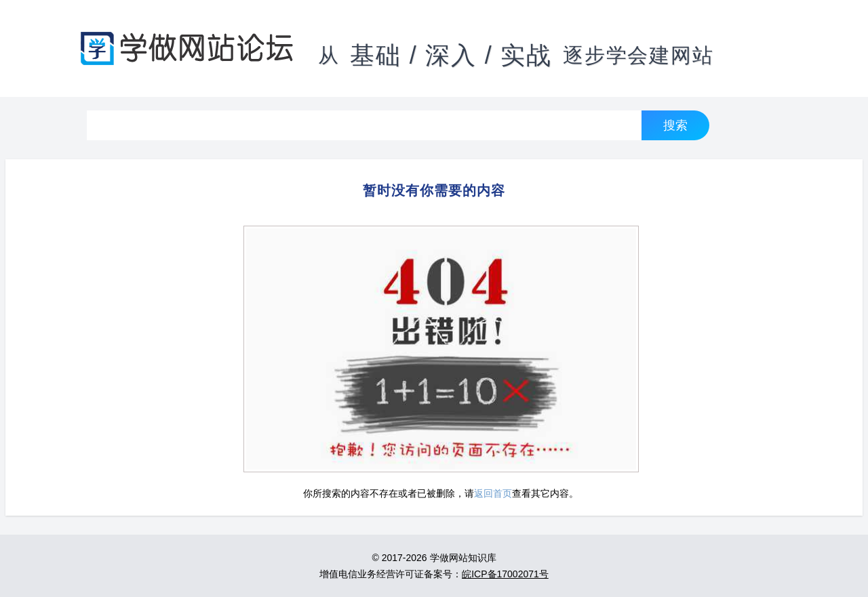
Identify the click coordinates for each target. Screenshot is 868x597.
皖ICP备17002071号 (505, 574)
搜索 (675, 125)
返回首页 (493, 493)
